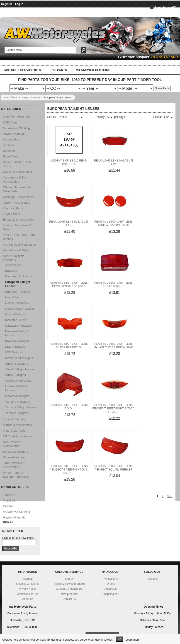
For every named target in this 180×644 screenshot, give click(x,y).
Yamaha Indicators (18, 402)
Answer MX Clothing (16, 512)
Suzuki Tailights (16, 375)
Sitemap (28, 579)
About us (28, 599)
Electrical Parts (13, 208)
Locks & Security (14, 419)
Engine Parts (12, 214)
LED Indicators (15, 347)
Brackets (11, 271)
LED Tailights (14, 352)
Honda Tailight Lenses (20, 309)
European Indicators (19, 276)
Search (69, 579)
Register (7, 4)
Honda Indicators (17, 303)
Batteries (9, 151)
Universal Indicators (18, 381)
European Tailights (17, 292)
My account (111, 579)
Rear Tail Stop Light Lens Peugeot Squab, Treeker (113, 468)
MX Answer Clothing (93, 70)
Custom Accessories (16, 203)
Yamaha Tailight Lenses (21, 407)
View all (8, 522)
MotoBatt (9, 500)
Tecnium (9, 495)
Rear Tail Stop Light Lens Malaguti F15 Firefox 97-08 (113, 346)
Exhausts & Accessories (19, 220)
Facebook (152, 579)
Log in (19, 4)
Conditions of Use (28, 594)
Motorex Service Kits (23, 70)
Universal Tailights (17, 396)
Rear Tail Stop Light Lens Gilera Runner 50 (69, 346)
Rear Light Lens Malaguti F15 (69, 223)
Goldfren (9, 506)
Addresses (111, 589)
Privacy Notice (28, 589)
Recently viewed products (69, 584)
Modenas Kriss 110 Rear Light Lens (68, 162)
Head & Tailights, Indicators (27, 97)
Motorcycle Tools (14, 431)
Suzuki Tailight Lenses (20, 369)
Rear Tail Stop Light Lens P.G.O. (69, 407)
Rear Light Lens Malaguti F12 (113, 162)
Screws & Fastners (16, 452)
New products (69, 594)
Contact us (69, 599)
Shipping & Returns (28, 584)
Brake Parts (11, 156)
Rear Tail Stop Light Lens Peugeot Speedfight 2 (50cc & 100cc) (113, 408)
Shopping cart (111, 594)
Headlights (12, 297)
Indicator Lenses (16, 320)
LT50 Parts (58, 70)
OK (119, 639)
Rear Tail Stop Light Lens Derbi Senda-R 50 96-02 (69, 285)
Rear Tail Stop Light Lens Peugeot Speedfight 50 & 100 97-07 (69, 469)
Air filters (9, 145)
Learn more (133, 640)
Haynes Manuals (14, 134)
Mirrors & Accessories (17, 425)
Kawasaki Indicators (18, 326)
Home (7, 97)
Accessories (11, 139)
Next (170, 496)
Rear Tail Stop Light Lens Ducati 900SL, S (113, 285)
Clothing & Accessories (18, 197)
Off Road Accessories (17, 436)
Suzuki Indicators (17, 364)
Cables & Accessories (17, 172)
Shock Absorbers (14, 457)
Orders (111, 584)
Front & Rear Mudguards (19, 245)
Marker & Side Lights (19, 358)
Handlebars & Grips (16, 250)
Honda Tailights (15, 314)
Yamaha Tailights (16, 413)
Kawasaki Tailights (17, 341)
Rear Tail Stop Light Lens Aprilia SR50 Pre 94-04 (113, 223)
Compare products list (69, 589)
